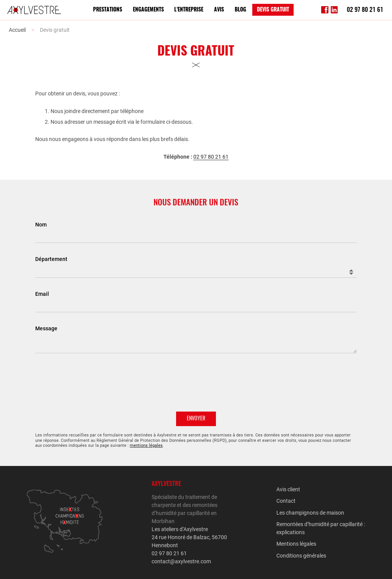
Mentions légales (296, 544)
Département (51, 259)
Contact (286, 501)
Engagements (148, 10)
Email (42, 294)
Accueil (17, 30)
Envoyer (196, 419)
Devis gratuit (273, 10)
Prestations (108, 10)
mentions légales (146, 445)
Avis (219, 10)
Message (46, 328)
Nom (41, 224)
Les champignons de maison (310, 513)
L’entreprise (189, 10)
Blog (240, 10)
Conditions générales (301, 556)
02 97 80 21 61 (365, 10)
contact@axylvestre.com (181, 561)
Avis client (288, 489)
